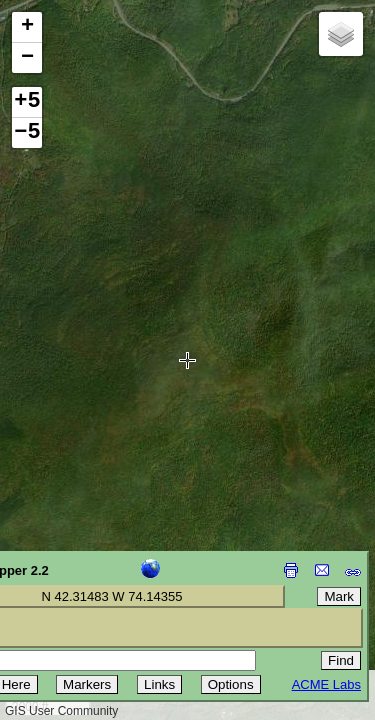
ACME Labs (326, 684)
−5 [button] (27, 133)
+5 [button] (27, 102)
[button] (27, 27)
